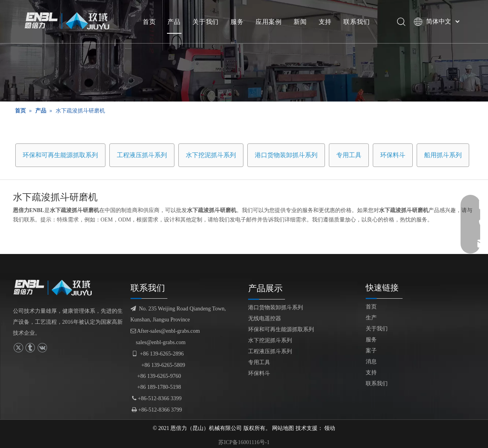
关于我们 (206, 22)
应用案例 (269, 22)
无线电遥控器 (265, 318)
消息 (371, 362)
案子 (371, 351)
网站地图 (283, 428)
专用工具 (349, 155)
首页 (149, 22)
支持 (325, 22)
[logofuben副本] (56, 288)
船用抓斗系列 (443, 155)
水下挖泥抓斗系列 (211, 155)
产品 (174, 22)
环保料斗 (393, 155)
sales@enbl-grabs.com (161, 342)
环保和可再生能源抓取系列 (60, 155)
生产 (371, 318)
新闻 (300, 22)
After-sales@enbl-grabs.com (165, 331)
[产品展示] (244, 51)
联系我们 (356, 22)
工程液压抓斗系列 (142, 155)
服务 (237, 22)
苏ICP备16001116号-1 (244, 442)
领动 (330, 428)
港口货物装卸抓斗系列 (286, 155)
